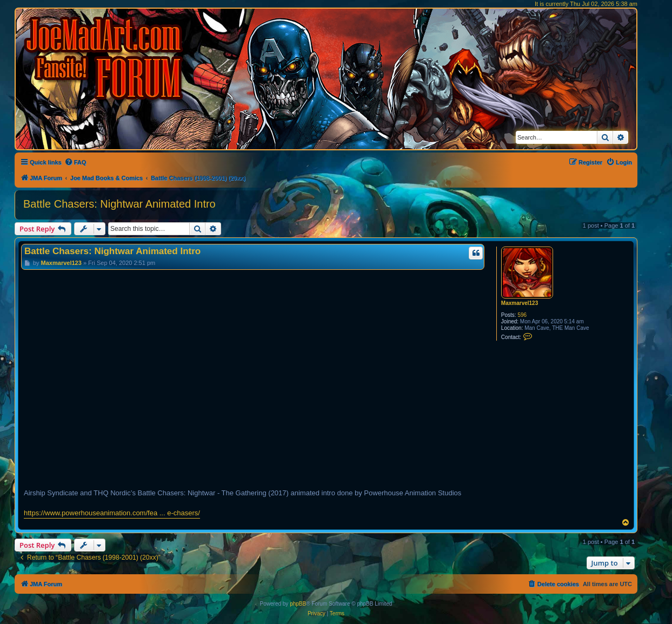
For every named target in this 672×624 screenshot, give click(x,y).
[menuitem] (75, 162)
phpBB (298, 604)
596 (522, 315)
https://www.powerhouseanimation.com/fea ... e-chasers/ (112, 513)
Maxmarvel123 (520, 303)
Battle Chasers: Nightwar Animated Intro (119, 204)
